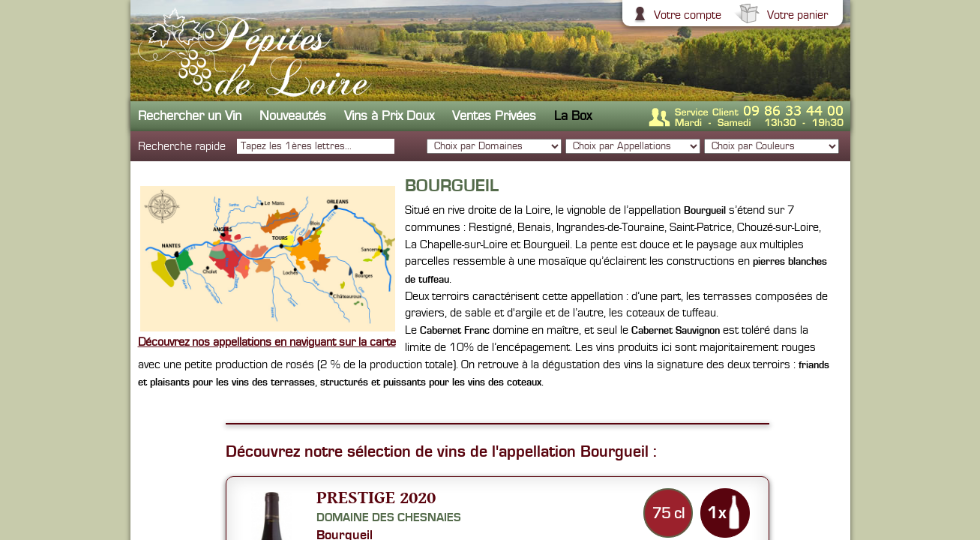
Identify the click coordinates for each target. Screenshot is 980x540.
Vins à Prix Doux (389, 116)
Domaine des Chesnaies (389, 517)
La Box (573, 116)
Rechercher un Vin (190, 116)
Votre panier (796, 15)
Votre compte (686, 15)
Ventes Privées (494, 116)
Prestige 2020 (376, 497)
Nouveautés (293, 116)
